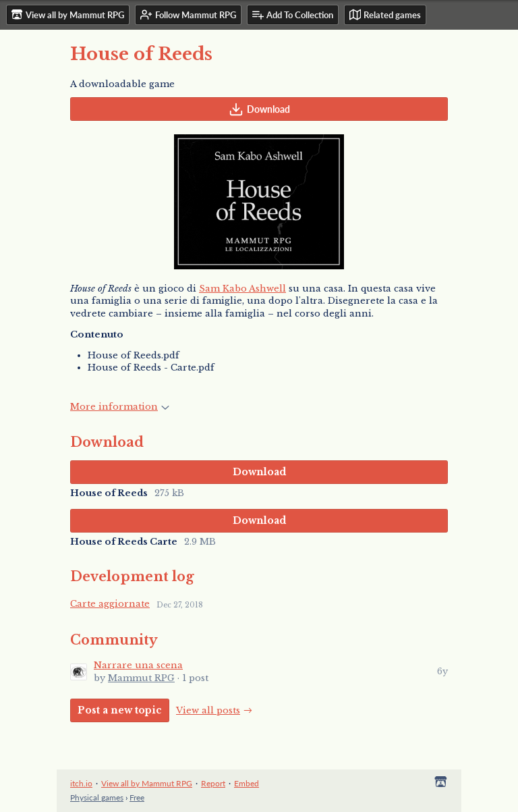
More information (120, 407)
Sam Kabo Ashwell (242, 289)
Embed (247, 783)
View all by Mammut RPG (147, 783)
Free (137, 797)
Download (259, 109)
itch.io (81, 783)
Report (213, 783)
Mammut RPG (141, 678)
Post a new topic (120, 710)
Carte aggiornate (110, 604)
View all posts (208, 710)
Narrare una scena (138, 665)
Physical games (97, 797)
